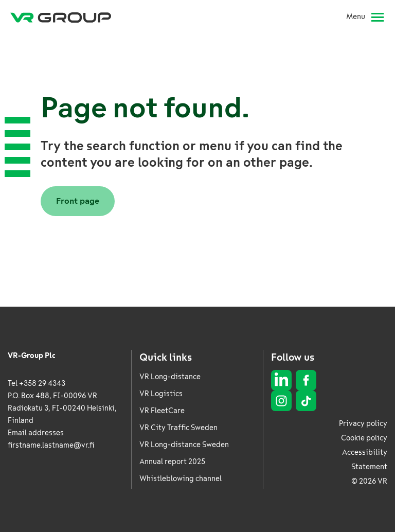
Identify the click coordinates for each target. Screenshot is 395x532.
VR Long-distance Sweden (184, 445)
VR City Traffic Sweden (178, 428)
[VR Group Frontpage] (61, 17)
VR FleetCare (162, 411)
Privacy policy (363, 424)
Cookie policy (364, 438)
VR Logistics (161, 394)
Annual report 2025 (172, 462)
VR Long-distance (170, 377)
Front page (78, 201)
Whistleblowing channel (181, 479)
